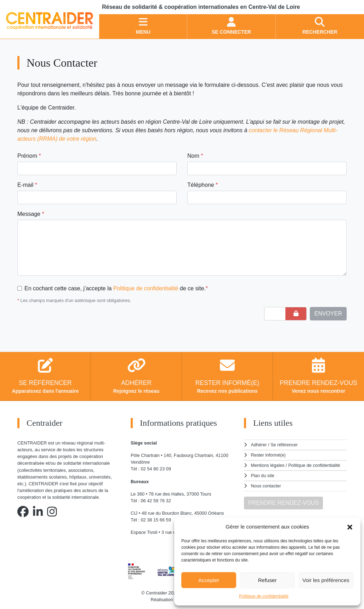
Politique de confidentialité (264, 596)
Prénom (29, 156)
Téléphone (203, 185)
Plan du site (263, 474)
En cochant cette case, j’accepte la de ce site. (116, 288)
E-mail (27, 185)
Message (31, 214)
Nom (195, 156)
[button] (350, 527)
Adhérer (259, 445)
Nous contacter (266, 485)
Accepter (209, 580)
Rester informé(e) (269, 455)
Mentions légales (268, 465)
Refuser (268, 580)
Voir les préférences (326, 580)
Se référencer (284, 445)
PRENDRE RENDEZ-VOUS (283, 501)
